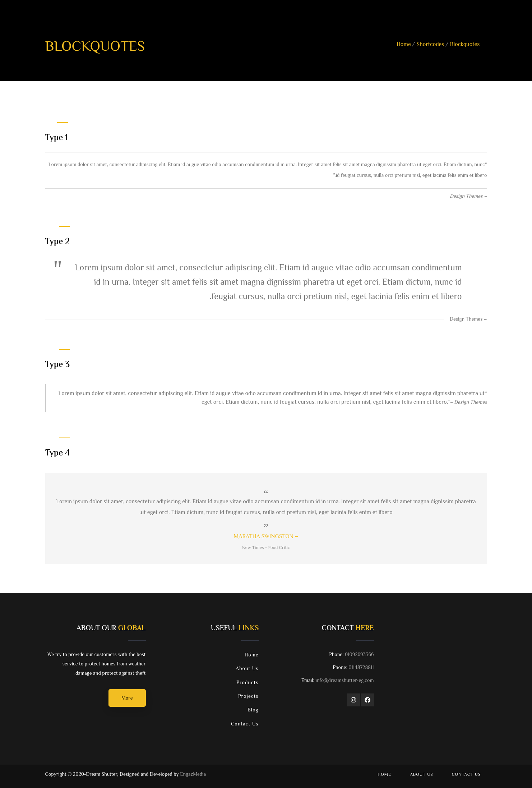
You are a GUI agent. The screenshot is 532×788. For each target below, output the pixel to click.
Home (404, 45)
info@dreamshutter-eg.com (344, 681)
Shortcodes (431, 45)
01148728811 (361, 668)
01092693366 (359, 655)
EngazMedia (193, 775)
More (127, 698)
